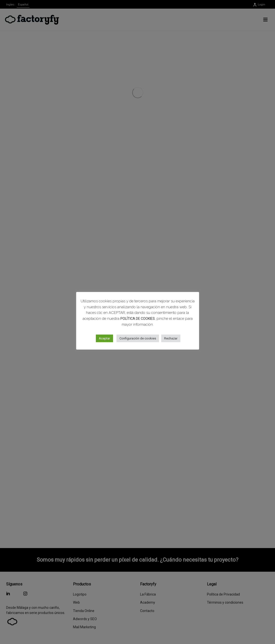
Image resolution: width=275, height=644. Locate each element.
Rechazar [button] (171, 338)
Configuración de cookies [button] (138, 338)
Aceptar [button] (104, 338)
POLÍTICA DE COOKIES (138, 319)
